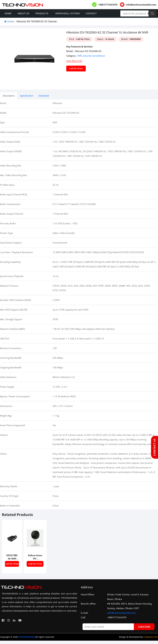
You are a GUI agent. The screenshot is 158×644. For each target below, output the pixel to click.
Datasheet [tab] (44, 96)
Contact (91, 13)
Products (42, 13)
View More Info (74, 61)
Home (8, 13)
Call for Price (76, 68)
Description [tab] (9, 96)
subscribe (144, 627)
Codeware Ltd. (151, 637)
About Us (23, 13)
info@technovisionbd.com (141, 5)
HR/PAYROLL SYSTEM (68, 13)
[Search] (152, 13)
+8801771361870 (108, 5)
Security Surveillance (94, 56)
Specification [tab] (27, 96)
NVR (80, 56)
